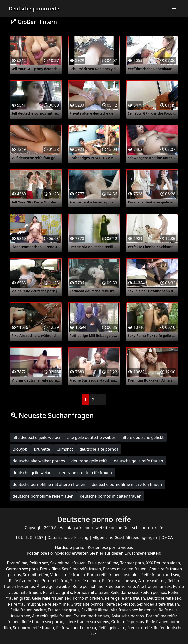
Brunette (42, 449)
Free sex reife (140, 628)
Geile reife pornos (128, 622)
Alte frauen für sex (154, 586)
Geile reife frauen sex (51, 598)
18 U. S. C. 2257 (30, 537)
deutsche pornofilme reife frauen (43, 496)
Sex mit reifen (36, 575)
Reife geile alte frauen (125, 598)
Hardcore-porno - (71, 547)
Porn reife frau (55, 581)
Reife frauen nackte (28, 610)
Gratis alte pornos (87, 604)
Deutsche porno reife (34, 8)
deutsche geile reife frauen (138, 461)
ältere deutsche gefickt (143, 437)
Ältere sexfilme (152, 581)
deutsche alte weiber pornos (39, 461)
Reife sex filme (55, 604)
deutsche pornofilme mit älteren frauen (49, 484)
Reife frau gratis (57, 592)
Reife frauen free (24, 581)
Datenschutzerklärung (68, 537)
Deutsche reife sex (164, 598)
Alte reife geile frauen (52, 616)
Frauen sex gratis (64, 610)
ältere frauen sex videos (87, 622)
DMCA (167, 537)
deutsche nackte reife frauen (86, 473)
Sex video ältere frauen (158, 604)
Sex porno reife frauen (34, 628)
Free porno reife (120, 586)
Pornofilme (17, 563)
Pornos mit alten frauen (125, 569)
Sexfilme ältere (95, 610)
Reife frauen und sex (160, 575)
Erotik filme (50, 569)
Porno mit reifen (88, 598)
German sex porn (22, 569)
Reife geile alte (112, 628)
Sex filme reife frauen (82, 569)
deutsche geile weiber (33, 473)
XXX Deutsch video (163, 563)
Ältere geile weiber (54, 586)
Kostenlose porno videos (111, 547)
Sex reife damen (85, 581)
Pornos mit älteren (91, 592)
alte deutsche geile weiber (37, 437)
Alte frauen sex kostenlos (134, 610)
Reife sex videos (120, 604)
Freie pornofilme (103, 563)
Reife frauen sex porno (43, 622)
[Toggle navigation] (174, 9)
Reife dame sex (124, 592)
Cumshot (65, 449)
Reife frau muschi (24, 604)
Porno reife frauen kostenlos (113, 575)
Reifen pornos (153, 592)
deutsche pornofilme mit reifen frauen (127, 484)
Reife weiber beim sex (76, 628)
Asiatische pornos (128, 616)
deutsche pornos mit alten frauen (111, 496)
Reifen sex (39, 563)
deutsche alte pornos (99, 449)
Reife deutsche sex (119, 581)
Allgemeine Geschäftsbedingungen (126, 537)
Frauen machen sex (92, 616)
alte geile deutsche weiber (91, 437)
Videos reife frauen (68, 575)
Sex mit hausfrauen (68, 563)
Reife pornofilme (88, 586)
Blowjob (20, 449)
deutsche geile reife (89, 461)
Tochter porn (132, 563)
